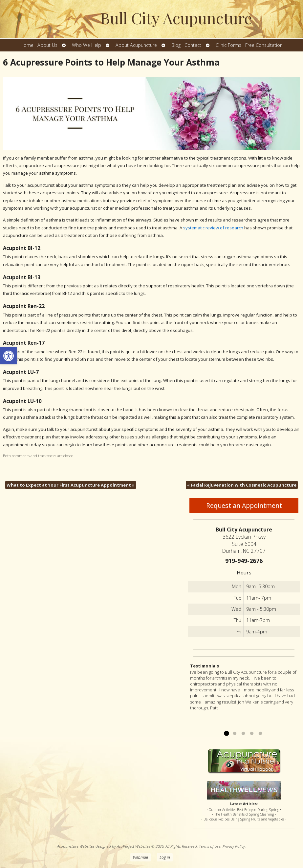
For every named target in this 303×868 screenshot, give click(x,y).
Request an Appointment (244, 505)
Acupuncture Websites (76, 846)
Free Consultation (264, 45)
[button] (9, 356)
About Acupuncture (136, 45)
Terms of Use (210, 846)
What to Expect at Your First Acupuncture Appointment (71, 485)
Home (27, 45)
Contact (193, 45)
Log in (165, 857)
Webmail (141, 857)
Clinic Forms (228, 45)
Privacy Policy (234, 846)
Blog (176, 45)
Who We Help (87, 45)
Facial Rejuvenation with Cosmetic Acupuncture (242, 485)
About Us (47, 45)
